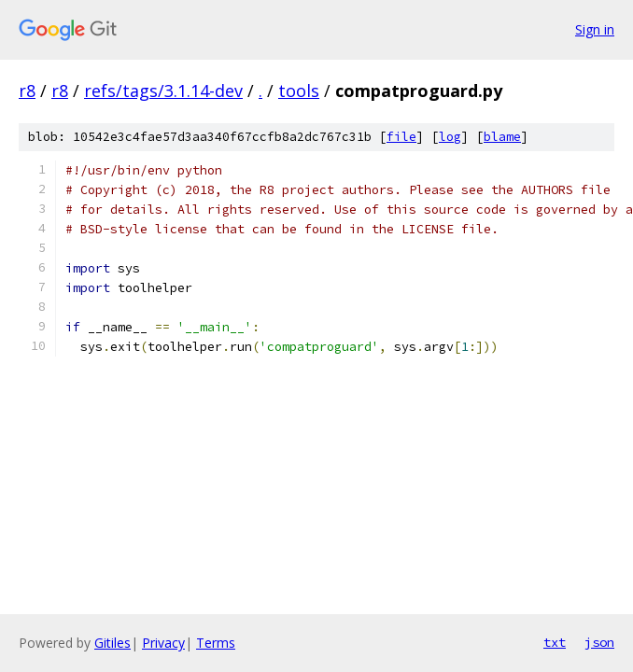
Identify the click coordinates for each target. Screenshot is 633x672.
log (450, 137)
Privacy (163, 643)
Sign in (595, 29)
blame (502, 137)
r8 (27, 91)
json (599, 642)
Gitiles (113, 643)
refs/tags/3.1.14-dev (163, 91)
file (401, 137)
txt (555, 642)
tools (299, 91)
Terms (216, 643)
